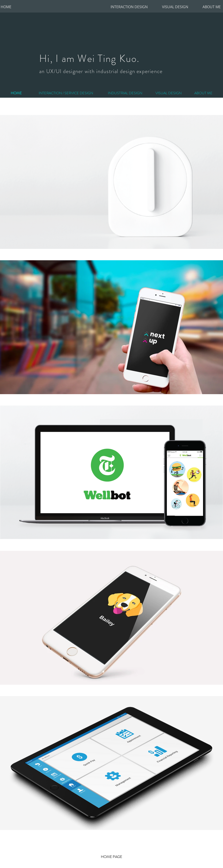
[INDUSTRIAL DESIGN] (125, 93)
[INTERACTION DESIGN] (129, 7)
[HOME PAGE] (111, 857)
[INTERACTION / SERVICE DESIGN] (66, 93)
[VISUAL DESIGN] (175, 7)
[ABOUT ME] (212, 7)
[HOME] (6, 7)
